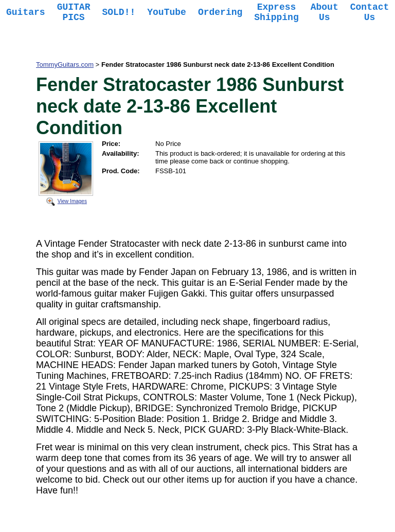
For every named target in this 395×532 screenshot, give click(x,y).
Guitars (26, 12)
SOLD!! (119, 12)
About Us (325, 12)
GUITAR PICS (74, 12)
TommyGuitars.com (65, 65)
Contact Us (370, 12)
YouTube (167, 12)
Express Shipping (276, 12)
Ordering (220, 12)
